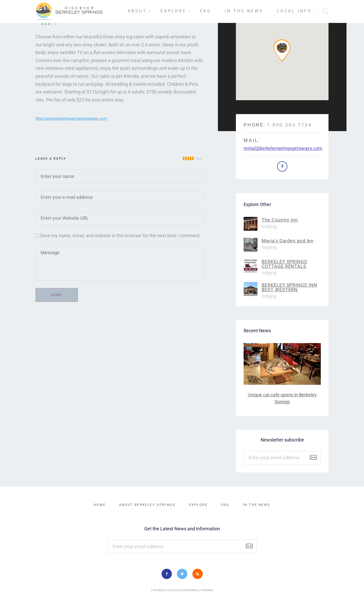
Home (100, 505)
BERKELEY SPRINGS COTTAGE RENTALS (284, 264)
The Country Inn (280, 220)
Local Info (294, 11)
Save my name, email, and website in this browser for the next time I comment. (120, 236)
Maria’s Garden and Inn (288, 241)
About (137, 11)
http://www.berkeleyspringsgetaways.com (71, 118)
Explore (174, 11)
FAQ (206, 11)
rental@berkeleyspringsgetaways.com (283, 148)
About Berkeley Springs (147, 505)
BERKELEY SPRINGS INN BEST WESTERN (289, 287)
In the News (244, 11)
